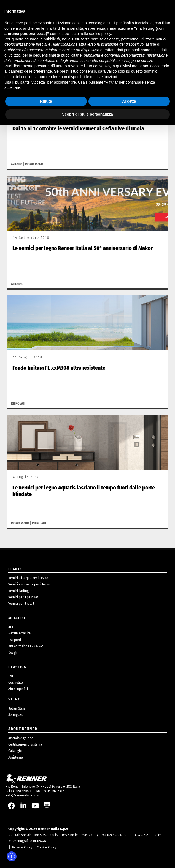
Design (13, 652)
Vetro (14, 699)
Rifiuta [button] (46, 101)
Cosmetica (16, 682)
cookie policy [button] (100, 34)
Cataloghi (15, 751)
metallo (17, 618)
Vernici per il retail (21, 603)
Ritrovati (18, 404)
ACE (11, 627)
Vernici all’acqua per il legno (28, 578)
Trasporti (15, 640)
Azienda (17, 164)
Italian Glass (17, 708)
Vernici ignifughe (20, 591)
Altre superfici (18, 689)
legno (15, 569)
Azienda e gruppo (21, 738)
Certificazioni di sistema (25, 744)
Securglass (16, 715)
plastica (17, 667)
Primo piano (34, 164)
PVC (11, 676)
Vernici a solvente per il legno (29, 584)
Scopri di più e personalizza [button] (87, 114)
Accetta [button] (129, 101)
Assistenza (16, 757)
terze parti (90, 39)
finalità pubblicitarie (65, 55)
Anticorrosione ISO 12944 (26, 646)
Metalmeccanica (19, 633)
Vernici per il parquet (23, 597)
